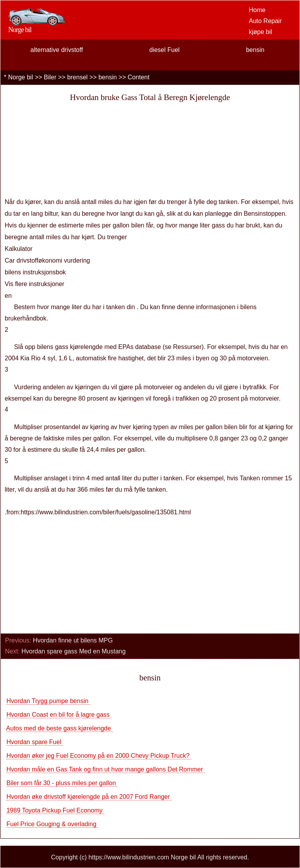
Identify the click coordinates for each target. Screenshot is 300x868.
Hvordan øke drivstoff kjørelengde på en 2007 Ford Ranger (89, 797)
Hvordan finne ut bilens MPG (74, 640)
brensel (77, 77)
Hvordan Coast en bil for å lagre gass (59, 715)
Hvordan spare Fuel (35, 742)
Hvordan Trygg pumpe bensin (48, 701)
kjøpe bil (261, 32)
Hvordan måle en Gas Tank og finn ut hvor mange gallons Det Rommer (105, 769)
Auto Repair (265, 21)
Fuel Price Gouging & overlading (52, 824)
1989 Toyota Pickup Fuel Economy (55, 810)
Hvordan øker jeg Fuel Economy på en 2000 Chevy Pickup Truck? (99, 756)
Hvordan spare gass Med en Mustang (74, 651)
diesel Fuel (164, 50)
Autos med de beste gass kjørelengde (60, 728)
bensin (255, 50)
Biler (50, 77)
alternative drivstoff (57, 50)
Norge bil (21, 77)
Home (257, 10)
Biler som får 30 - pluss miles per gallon (62, 783)
